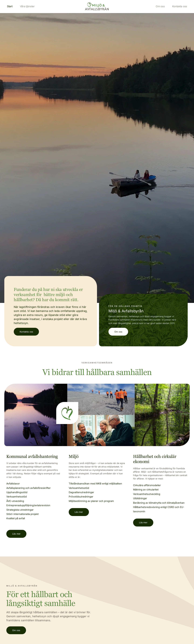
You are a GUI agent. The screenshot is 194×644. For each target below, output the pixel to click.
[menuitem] (10, 6)
